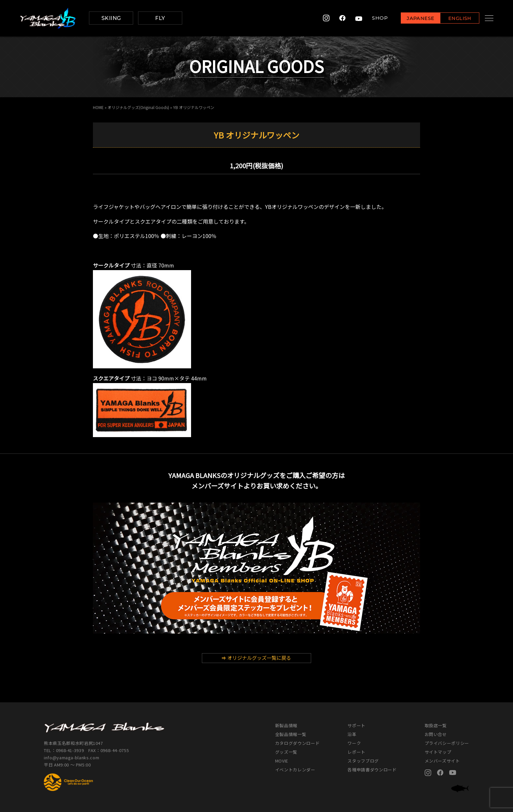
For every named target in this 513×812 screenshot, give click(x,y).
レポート (356, 752)
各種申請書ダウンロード (372, 770)
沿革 (352, 734)
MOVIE (282, 761)
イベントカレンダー (295, 770)
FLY (160, 18)
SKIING (111, 18)
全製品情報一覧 (291, 734)
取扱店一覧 (436, 725)
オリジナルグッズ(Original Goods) (138, 107)
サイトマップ (438, 752)
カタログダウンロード (298, 743)
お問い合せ (436, 734)
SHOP (373, 18)
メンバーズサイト (442, 761)
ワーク (354, 743)
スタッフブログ (363, 761)
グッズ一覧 (286, 752)
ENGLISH (453, 18)
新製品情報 (286, 725)
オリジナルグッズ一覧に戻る (256, 658)
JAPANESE (413, 18)
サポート (356, 725)
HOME (98, 107)
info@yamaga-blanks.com (72, 757)
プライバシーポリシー (447, 743)
